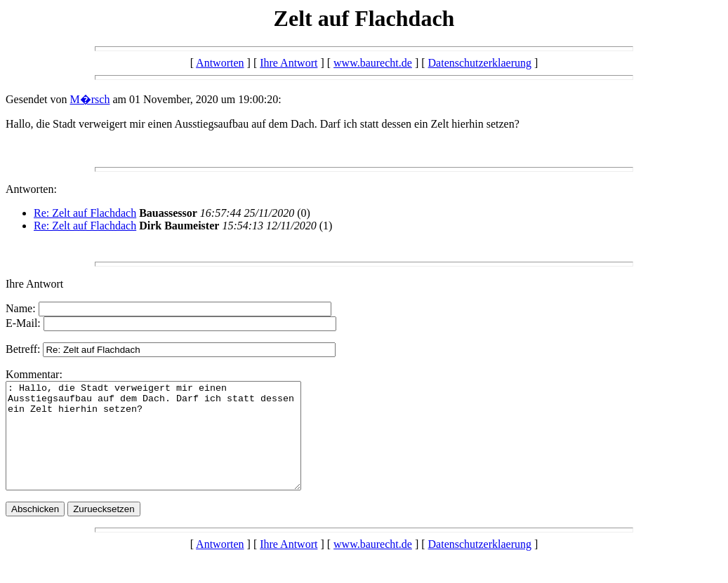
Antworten (220, 63)
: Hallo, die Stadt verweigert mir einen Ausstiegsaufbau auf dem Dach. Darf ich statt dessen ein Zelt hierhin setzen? (171, 446)
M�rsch (90, 99)
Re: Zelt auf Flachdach (85, 213)
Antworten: (31, 189)
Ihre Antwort (289, 63)
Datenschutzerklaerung (480, 63)
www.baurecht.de (373, 63)
